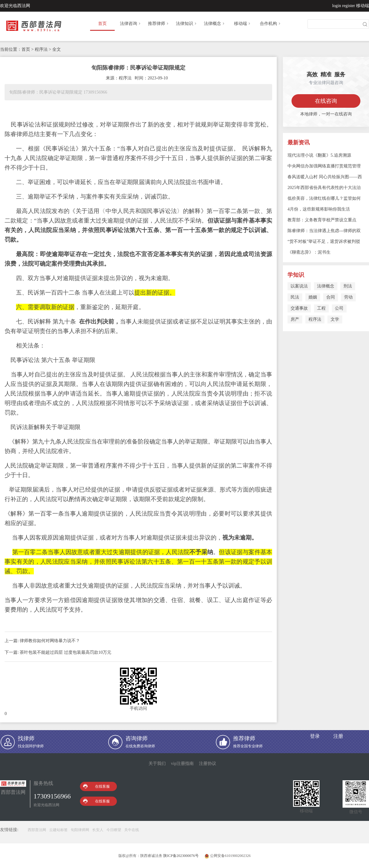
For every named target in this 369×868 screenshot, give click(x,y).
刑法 (348, 286)
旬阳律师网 (80, 830)
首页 (102, 24)
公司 (339, 308)
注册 (338, 736)
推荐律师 (159, 24)
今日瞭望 (114, 830)
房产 (295, 319)
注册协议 (208, 764)
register (349, 6)
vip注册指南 (182, 764)
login (337, 6)
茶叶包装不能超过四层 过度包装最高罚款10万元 (65, 652)
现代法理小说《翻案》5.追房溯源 (319, 155)
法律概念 (215, 24)
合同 (331, 297)
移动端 (363, 6)
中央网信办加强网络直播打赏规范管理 (324, 166)
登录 (315, 736)
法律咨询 (131, 24)
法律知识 (187, 24)
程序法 (315, 319)
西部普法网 (37, 830)
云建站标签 (58, 830)
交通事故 (299, 308)
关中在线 (132, 830)
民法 (295, 297)
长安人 (98, 830)
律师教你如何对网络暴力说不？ (50, 641)
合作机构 (271, 24)
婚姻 (313, 297)
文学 (335, 319)
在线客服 (96, 786)
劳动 (348, 297)
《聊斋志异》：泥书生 (309, 252)
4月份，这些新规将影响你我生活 (319, 209)
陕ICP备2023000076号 (181, 856)
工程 (321, 308)
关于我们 (157, 764)
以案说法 (299, 286)
